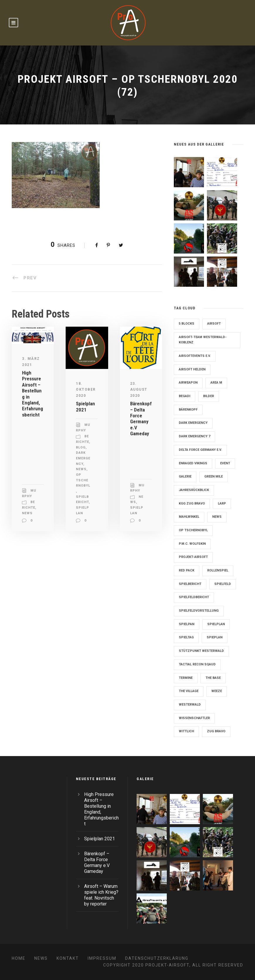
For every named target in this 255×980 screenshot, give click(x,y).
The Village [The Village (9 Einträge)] (189, 691)
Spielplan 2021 (85, 406)
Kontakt (68, 958)
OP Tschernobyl (83, 480)
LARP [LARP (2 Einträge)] (222, 504)
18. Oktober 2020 (86, 390)
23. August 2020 (139, 390)
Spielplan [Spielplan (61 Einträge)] (216, 624)
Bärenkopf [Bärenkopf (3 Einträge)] (188, 410)
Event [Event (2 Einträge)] (225, 463)
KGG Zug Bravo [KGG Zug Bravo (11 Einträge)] (192, 504)
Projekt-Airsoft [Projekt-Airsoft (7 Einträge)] (193, 557)
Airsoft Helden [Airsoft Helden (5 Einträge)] (192, 369)
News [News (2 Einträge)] (217, 517)
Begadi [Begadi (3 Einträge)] (185, 396)
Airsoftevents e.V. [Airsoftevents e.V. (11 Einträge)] (195, 356)
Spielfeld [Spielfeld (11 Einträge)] (223, 584)
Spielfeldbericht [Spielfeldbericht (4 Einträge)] (194, 597)
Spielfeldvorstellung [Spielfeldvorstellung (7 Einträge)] (199, 611)
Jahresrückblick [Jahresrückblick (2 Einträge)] (194, 490)
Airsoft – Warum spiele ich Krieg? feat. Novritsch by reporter (101, 895)
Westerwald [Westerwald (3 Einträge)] (190, 705)
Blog (81, 447)
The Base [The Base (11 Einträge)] (213, 678)
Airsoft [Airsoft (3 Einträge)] (214, 324)
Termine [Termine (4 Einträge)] (186, 678)
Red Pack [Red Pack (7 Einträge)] (187, 570)
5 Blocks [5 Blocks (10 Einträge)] (187, 324)
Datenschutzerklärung (157, 958)
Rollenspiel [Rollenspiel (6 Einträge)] (218, 570)
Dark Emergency (83, 458)
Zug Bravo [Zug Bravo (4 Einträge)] (216, 731)
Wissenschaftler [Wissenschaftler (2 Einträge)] (194, 718)
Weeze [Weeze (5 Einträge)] (217, 691)
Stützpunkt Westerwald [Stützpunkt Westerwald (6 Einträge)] (201, 651)
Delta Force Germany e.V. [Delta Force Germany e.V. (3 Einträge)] (200, 450)
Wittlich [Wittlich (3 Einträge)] (186, 731)
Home (19, 958)
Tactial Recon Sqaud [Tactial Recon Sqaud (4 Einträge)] (197, 664)
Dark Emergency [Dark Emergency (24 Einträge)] (193, 423)
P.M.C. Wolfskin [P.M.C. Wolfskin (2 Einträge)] (192, 544)
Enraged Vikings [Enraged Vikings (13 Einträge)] (193, 463)
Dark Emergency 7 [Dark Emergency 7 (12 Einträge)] (194, 436)
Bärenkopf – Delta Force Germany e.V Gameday (141, 419)
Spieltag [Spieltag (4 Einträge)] (186, 637)
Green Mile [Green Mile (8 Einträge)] (214, 476)
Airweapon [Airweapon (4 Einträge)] (188, 383)
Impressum (102, 958)
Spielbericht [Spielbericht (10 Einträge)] (190, 584)
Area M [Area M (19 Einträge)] (216, 383)
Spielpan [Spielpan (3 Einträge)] (187, 624)
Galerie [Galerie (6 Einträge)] (185, 476)
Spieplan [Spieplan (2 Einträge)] (215, 637)
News (27, 513)
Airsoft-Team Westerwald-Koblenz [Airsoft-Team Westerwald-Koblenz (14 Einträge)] (203, 340)
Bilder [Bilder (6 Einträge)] (209, 396)
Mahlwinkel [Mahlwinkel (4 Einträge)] (189, 517)
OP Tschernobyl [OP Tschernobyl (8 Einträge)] (193, 530)
